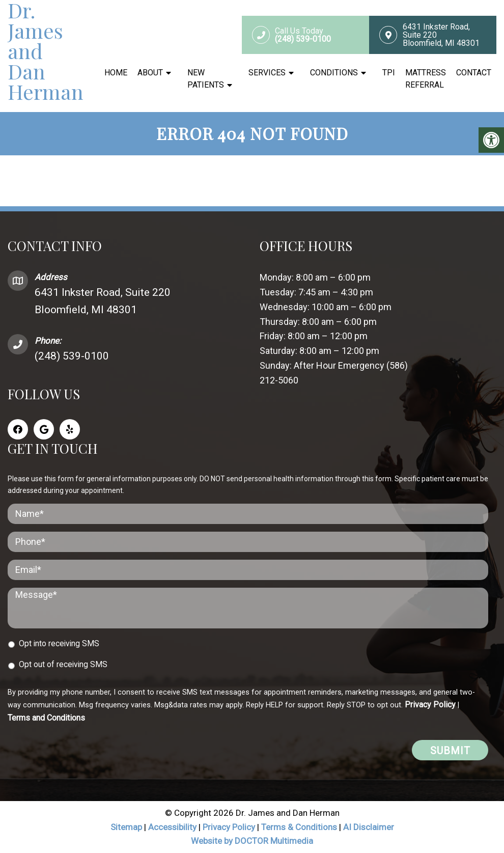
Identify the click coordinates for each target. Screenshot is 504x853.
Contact (474, 73)
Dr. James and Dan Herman (46, 51)
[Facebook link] (18, 429)
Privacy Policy (430, 705)
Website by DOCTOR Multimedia (252, 841)
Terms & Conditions (300, 827)
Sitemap (126, 827)
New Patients (206, 79)
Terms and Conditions (46, 718)
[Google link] (44, 429)
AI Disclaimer (369, 827)
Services (267, 73)
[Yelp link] (70, 429)
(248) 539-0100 (72, 356)
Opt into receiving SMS (59, 643)
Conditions (334, 73)
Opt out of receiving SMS (63, 664)
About (150, 73)
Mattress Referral (426, 79)
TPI (389, 73)
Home (116, 73)
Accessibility (172, 827)
